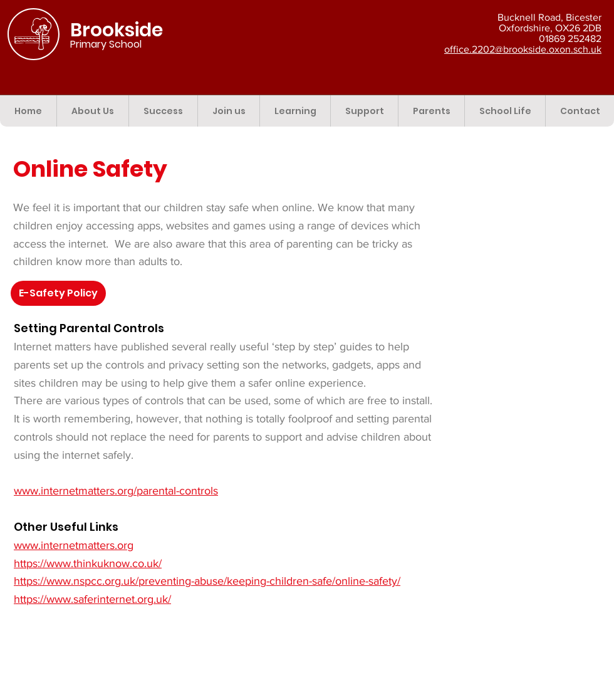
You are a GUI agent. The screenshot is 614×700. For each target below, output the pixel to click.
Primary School (106, 44)
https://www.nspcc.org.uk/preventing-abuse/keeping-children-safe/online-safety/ (207, 581)
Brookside (117, 30)
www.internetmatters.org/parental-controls (116, 491)
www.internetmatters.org (74, 545)
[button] (92, 111)
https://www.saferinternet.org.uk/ (92, 599)
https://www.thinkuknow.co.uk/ (88, 563)
